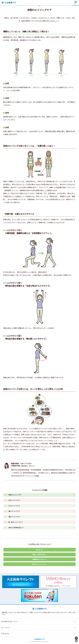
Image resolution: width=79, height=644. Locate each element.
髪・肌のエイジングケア (14, 522)
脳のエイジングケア (12, 517)
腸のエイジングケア (12, 511)
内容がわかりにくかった (40, 564)
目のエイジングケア (12, 500)
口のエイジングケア (12, 506)
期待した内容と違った (39, 555)
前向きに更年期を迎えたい (14, 528)
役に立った (40, 550)
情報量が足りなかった (39, 559)
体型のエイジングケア (13, 495)
